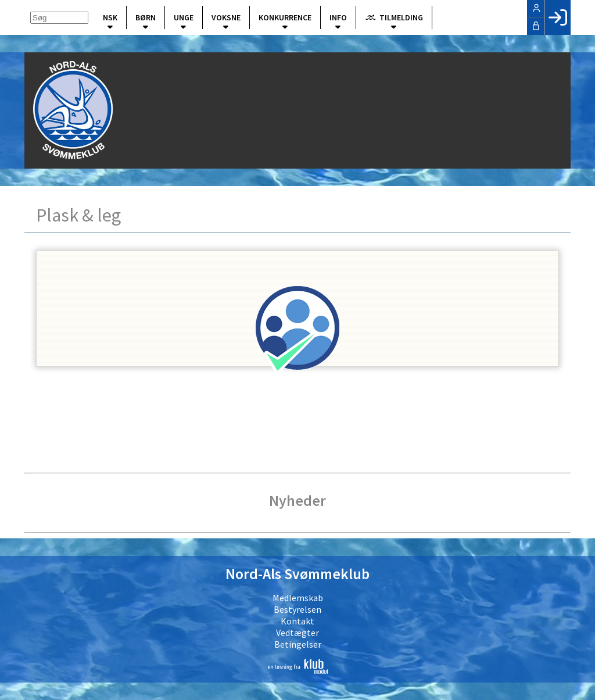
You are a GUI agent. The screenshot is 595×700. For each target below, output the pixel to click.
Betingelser (298, 644)
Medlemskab (298, 598)
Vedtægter (297, 633)
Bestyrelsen (297, 609)
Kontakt (297, 621)
